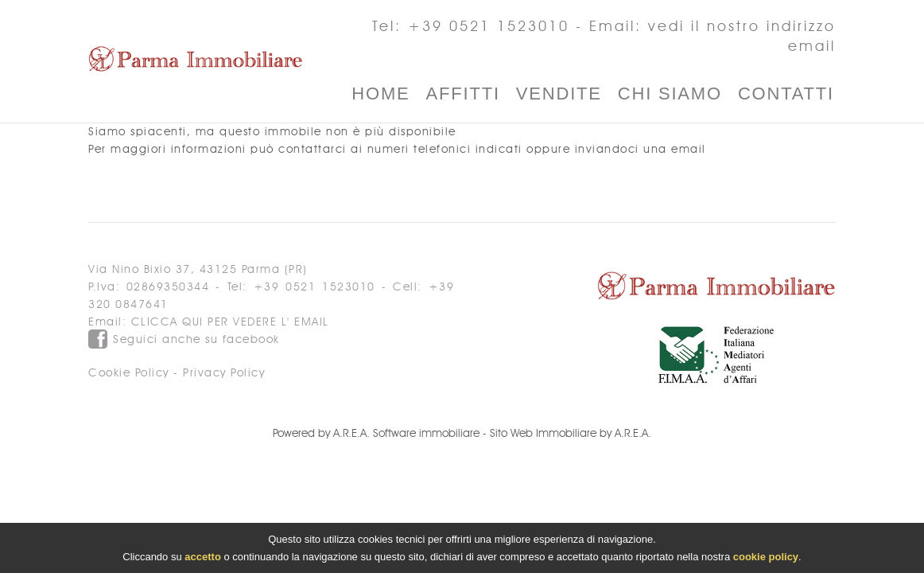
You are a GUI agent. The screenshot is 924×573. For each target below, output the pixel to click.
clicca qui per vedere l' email (230, 322)
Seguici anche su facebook (184, 340)
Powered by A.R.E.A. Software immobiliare (376, 434)
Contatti (786, 94)
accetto (203, 560)
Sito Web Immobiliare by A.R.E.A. (571, 434)
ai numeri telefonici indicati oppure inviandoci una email (528, 150)
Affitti (463, 94)
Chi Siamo (670, 94)
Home (380, 94)
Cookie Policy (129, 373)
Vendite (559, 94)
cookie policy (766, 560)
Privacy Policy (224, 373)
